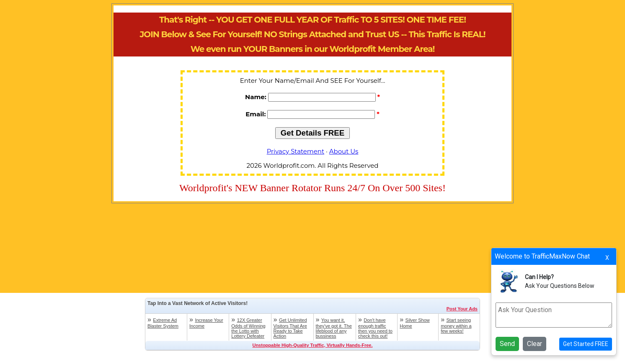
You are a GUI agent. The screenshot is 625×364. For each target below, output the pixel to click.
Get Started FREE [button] (586, 344)
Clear (535, 344)
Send (507, 344)
